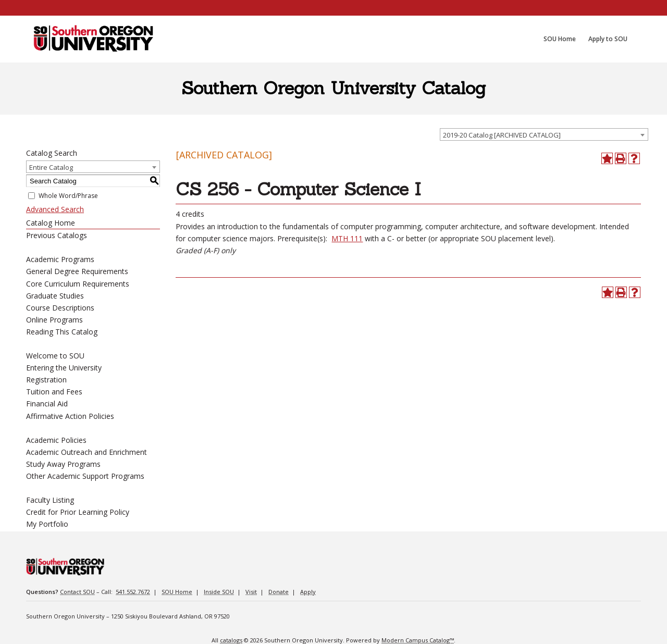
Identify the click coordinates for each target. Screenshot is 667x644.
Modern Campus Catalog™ (418, 640)
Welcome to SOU (55, 356)
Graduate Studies (55, 296)
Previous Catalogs (57, 235)
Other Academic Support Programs (85, 476)
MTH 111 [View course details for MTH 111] (347, 238)
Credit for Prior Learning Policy (78, 512)
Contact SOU (77, 592)
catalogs (231, 640)
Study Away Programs (63, 464)
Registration (46, 380)
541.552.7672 (133, 592)
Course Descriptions (60, 308)
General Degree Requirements (77, 271)
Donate (279, 592)
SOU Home (177, 592)
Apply (308, 592)
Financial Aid (47, 404)
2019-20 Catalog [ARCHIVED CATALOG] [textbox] (502, 135)
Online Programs (54, 320)
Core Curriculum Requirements (78, 284)
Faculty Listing (50, 500)
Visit (251, 592)
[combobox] (544, 134)
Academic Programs (60, 259)
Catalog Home (51, 223)
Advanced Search (55, 209)
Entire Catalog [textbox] (51, 167)
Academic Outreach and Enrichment (87, 452)
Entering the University (64, 368)
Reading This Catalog (62, 332)
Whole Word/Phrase (68, 196)
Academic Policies (56, 440)
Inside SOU (219, 592)
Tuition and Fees (54, 392)
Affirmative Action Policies (70, 416)
